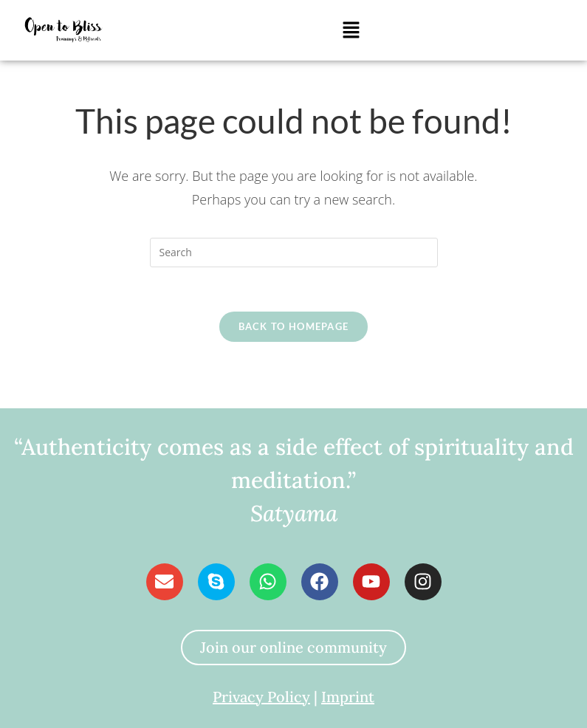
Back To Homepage (294, 326)
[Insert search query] (294, 253)
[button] (351, 30)
